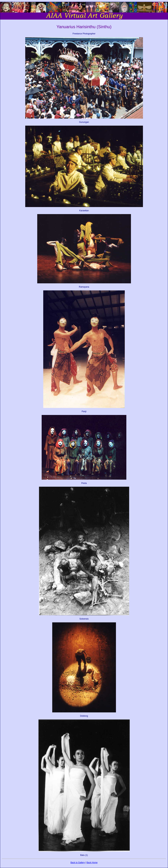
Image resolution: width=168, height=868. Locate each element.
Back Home (92, 863)
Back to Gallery (78, 863)
